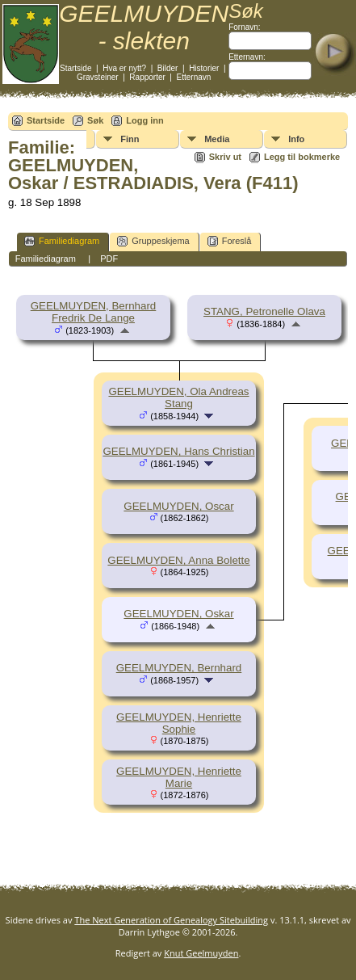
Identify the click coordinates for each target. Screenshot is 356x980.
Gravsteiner (98, 77)
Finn (130, 139)
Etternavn (194, 77)
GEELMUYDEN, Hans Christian (178, 451)
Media (217, 139)
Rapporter (147, 77)
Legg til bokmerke (302, 157)
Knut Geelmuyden (201, 953)
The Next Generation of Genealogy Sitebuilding (171, 920)
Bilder (168, 68)
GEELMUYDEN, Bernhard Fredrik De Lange (94, 312)
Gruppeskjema (153, 241)
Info (296, 139)
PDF (109, 259)
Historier (204, 68)
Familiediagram (62, 241)
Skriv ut (225, 157)
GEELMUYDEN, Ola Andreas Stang (178, 397)
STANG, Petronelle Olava (264, 311)
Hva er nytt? (124, 68)
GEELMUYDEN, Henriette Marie (179, 777)
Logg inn (144, 120)
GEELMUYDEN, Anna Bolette (178, 560)
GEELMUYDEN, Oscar (178, 506)
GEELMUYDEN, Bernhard (179, 668)
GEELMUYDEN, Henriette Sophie (179, 723)
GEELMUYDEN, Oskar (178, 614)
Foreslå (230, 241)
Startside (75, 68)
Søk (95, 120)
